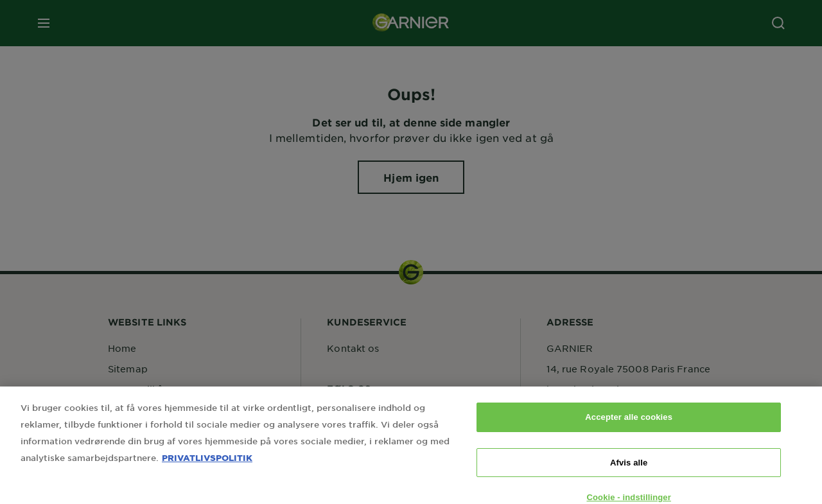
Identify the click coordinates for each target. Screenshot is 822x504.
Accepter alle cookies (629, 427)
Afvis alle (629, 472)
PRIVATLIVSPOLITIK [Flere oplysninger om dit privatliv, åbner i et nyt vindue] (207, 467)
